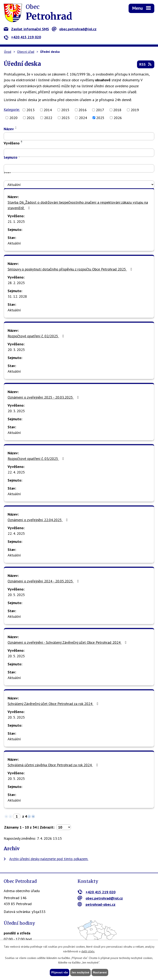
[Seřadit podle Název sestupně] (16, 129)
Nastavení (100, 972)
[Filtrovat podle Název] (79, 136)
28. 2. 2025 (16, 283)
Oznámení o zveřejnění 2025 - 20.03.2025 (44, 397)
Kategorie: (12, 109)
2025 (100, 118)
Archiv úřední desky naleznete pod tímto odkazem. (49, 859)
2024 (83, 118)
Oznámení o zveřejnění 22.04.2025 (38, 520)
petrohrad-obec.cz (97, 904)
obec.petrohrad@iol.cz (74, 29)
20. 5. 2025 (16, 595)
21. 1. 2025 (16, 221)
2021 (31, 118)
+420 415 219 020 (22, 37)
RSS (146, 64)
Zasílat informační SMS (26, 29)
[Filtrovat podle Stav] (79, 184)
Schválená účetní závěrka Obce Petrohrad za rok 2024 (53, 765)
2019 (135, 110)
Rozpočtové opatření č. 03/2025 (37, 459)
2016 (82, 110)
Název (9, 129)
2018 (117, 110)
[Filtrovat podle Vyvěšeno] (79, 153)
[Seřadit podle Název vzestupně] (16, 127)
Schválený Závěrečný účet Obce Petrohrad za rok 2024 (54, 704)
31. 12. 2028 (17, 296)
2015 (65, 110)
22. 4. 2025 (16, 472)
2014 (48, 110)
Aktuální (14, 243)
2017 (100, 110)
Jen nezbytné (80, 972)
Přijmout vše (60, 972)
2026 (118, 118)
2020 (13, 118)
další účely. (88, 951)
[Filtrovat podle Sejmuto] (79, 168)
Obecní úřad (26, 52)
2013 (30, 110)
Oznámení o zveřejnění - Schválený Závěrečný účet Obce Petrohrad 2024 (68, 642)
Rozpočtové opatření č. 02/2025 (37, 336)
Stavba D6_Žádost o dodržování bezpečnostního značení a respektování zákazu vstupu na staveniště (78, 205)
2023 (65, 118)
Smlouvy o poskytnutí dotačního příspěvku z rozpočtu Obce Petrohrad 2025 (71, 269)
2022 (48, 118)
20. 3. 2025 (16, 350)
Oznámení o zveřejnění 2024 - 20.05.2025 (44, 581)
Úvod (8, 52)
